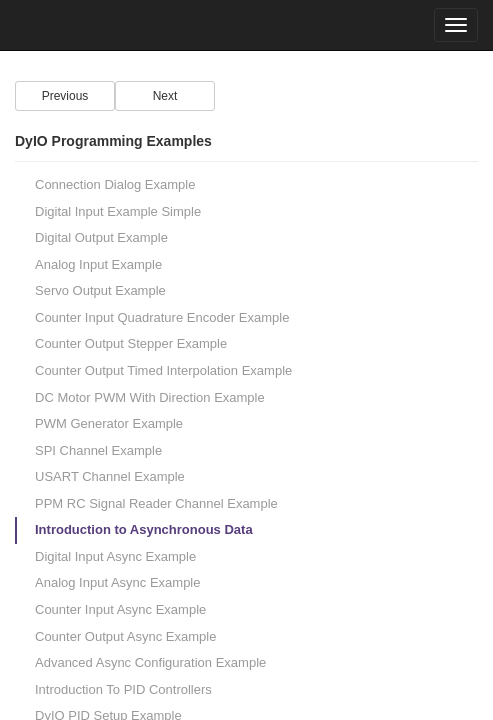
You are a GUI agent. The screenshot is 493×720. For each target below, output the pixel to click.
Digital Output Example (101, 237)
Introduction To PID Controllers (123, 689)
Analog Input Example (98, 264)
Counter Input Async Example (120, 609)
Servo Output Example (100, 290)
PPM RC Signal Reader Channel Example (156, 503)
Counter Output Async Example (125, 636)
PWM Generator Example (109, 423)
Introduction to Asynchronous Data (144, 529)
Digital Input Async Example (115, 556)
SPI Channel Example (98, 450)
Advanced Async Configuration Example (150, 662)
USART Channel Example (110, 476)
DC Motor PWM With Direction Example (150, 397)
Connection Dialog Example (115, 184)
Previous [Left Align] (65, 96)
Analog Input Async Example (118, 582)
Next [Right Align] (165, 96)
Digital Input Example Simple (118, 211)
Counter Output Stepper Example (131, 343)
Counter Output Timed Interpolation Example (163, 370)
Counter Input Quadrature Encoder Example (162, 317)
